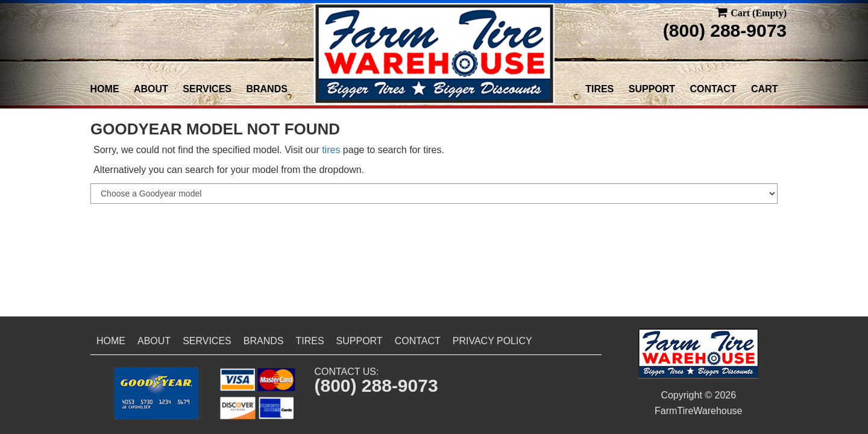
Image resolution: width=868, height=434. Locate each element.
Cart (764, 89)
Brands (266, 89)
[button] (156, 393)
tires (331, 150)
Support (652, 89)
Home (105, 89)
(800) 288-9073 (725, 30)
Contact (713, 89)
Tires (599, 89)
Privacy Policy (492, 341)
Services (207, 89)
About (151, 89)
